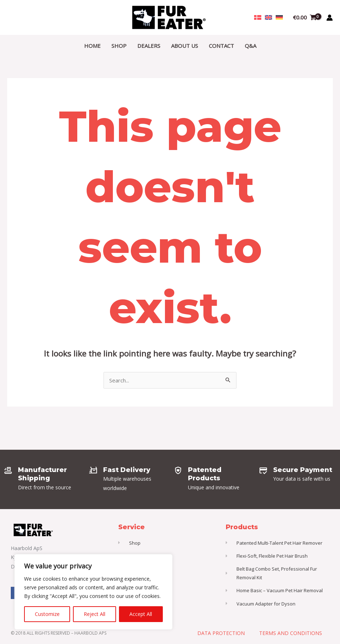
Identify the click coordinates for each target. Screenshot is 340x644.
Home (92, 46)
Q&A (251, 46)
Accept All (141, 614)
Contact (221, 46)
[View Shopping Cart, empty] (305, 17)
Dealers (149, 46)
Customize (47, 614)
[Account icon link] (330, 18)
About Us (185, 46)
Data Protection (221, 633)
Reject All (95, 614)
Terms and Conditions (291, 633)
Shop (119, 46)
